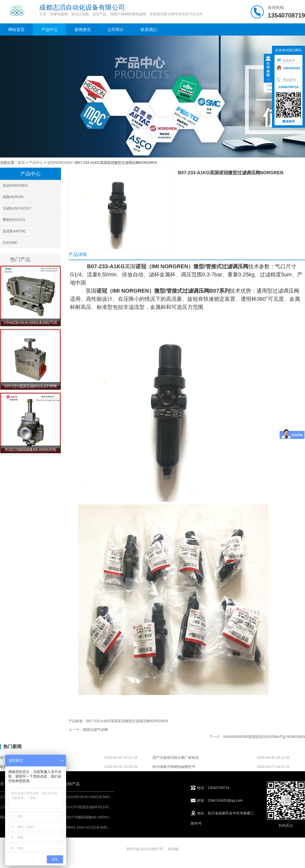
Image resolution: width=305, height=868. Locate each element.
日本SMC (30, 243)
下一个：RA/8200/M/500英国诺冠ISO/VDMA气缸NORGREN (257, 737)
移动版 (173, 849)
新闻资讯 (83, 30)
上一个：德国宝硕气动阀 (88, 730)
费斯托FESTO (30, 220)
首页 (21, 163)
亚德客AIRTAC (30, 231)
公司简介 (116, 30)
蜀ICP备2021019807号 (144, 849)
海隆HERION (30, 197)
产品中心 (50, 30)
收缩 (268, 69)
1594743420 (288, 68)
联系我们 (149, 30)
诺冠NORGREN (60, 163)
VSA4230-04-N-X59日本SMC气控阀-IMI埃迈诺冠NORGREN (111, 797)
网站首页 (17, 30)
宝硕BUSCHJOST (30, 208)
